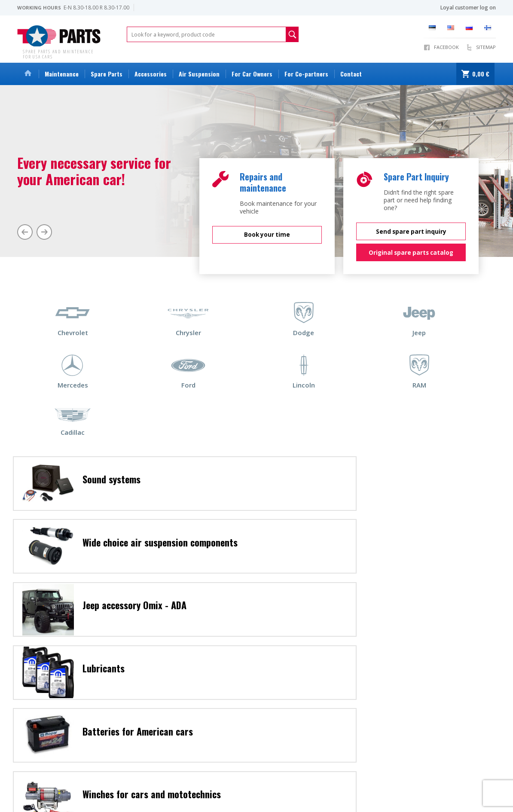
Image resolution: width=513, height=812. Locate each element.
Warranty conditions (86, 794)
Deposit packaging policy (232, 794)
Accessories (151, 74)
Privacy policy (180, 794)
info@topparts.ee (39, 776)
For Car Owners (252, 74)
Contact (351, 74)
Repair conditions (137, 794)
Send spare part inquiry (411, 230)
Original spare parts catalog (411, 252)
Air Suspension (199, 74)
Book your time (267, 233)
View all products (288, 794)
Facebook (446, 47)
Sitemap (486, 47)
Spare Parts (107, 74)
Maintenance (62, 74)
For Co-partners (306, 74)
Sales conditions (37, 794)
